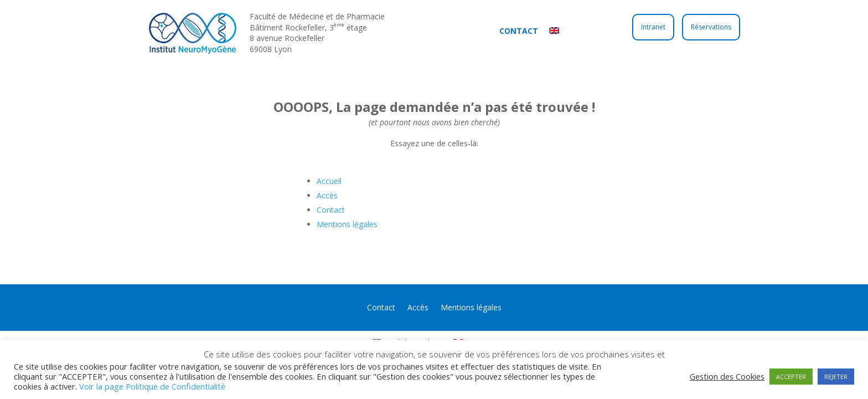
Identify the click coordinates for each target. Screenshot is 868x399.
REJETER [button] (836, 377)
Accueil (329, 181)
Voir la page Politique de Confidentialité (152, 386)
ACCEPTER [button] (791, 377)
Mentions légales (347, 224)
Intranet (653, 27)
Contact (519, 31)
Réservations (711, 27)
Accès (327, 195)
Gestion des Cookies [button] (727, 376)
